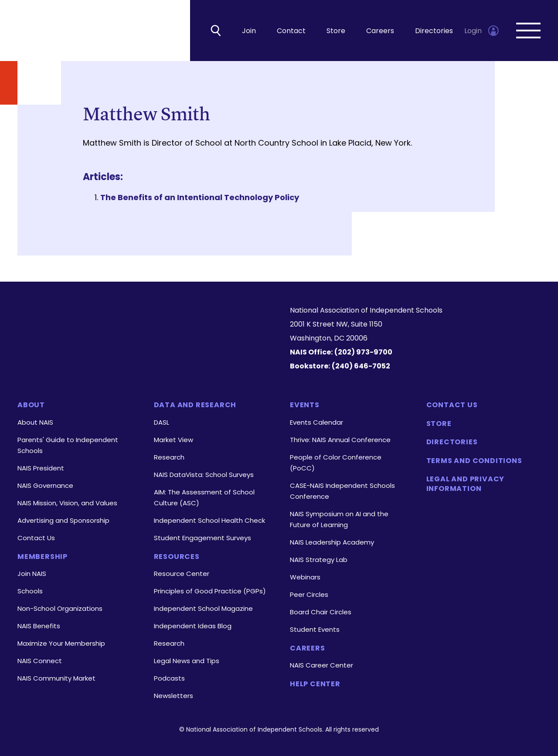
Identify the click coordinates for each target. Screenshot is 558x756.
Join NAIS (32, 574)
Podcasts (169, 678)
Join (249, 31)
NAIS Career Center (322, 665)
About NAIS (35, 422)
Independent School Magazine (203, 608)
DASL (162, 422)
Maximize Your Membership (61, 643)
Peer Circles (309, 594)
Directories (434, 31)
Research (169, 457)
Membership (43, 557)
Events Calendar (316, 422)
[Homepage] (143, 319)
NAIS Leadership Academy (332, 542)
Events (305, 405)
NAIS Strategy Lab (319, 560)
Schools (30, 591)
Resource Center (182, 574)
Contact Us (36, 538)
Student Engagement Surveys (202, 538)
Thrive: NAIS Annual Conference (340, 440)
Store (336, 31)
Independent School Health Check (209, 520)
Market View (174, 440)
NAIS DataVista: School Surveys (204, 475)
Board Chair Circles (321, 612)
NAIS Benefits (39, 626)
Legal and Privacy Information (466, 484)
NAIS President (41, 468)
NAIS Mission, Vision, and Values (67, 503)
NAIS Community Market (56, 678)
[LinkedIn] (121, 352)
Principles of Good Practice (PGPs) (210, 591)
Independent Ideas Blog (193, 626)
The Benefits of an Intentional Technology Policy (200, 197)
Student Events (315, 629)
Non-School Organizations (60, 608)
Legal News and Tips (187, 661)
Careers (380, 31)
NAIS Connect (40, 661)
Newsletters (174, 696)
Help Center (315, 684)
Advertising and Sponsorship (63, 520)
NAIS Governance (45, 485)
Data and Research (195, 405)
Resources (177, 557)
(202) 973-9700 (363, 352)
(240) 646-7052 (361, 366)
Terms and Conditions (474, 461)
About (31, 405)
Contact (291, 31)
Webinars (305, 577)
